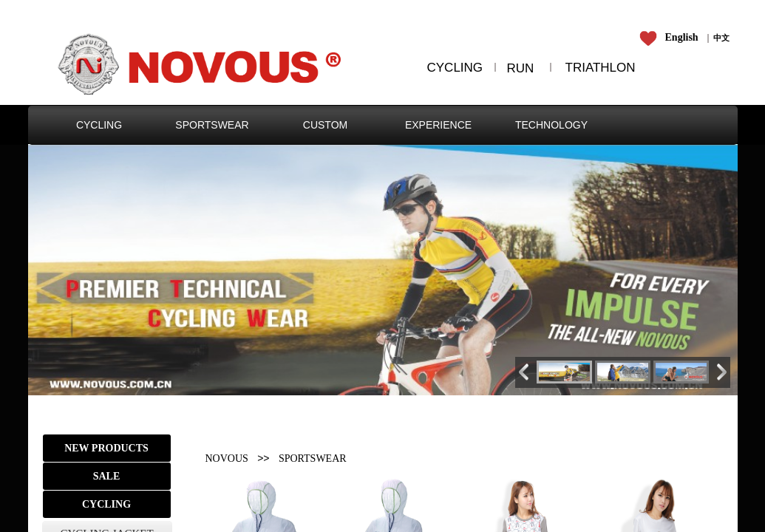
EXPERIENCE (438, 125)
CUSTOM (325, 125)
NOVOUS (227, 458)
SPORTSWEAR (212, 125)
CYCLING (99, 125)
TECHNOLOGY (551, 125)
